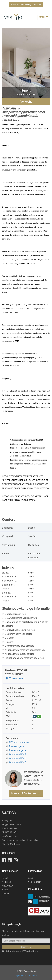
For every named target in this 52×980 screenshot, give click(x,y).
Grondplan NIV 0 (17, 754)
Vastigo (9, 815)
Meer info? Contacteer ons (26, 793)
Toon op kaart (15, 679)
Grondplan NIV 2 (17, 762)
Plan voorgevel (16, 746)
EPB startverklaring (18, 742)
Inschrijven (26, 949)
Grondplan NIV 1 (17, 758)
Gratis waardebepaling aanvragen (26, 4)
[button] (44, 17)
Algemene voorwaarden (26, 976)
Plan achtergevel (17, 750)
